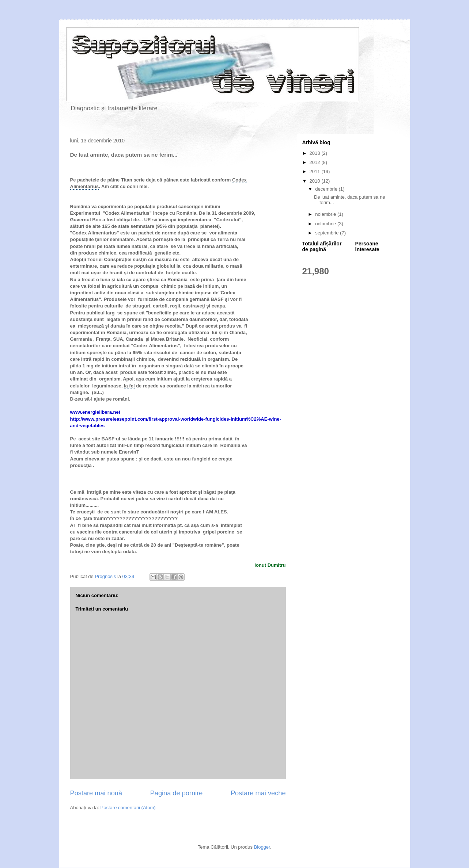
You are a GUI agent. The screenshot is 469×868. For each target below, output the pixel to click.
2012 (316, 162)
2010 (316, 181)
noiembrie (326, 214)
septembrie (328, 233)
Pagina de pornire (177, 793)
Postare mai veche (258, 793)
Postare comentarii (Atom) (128, 808)
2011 (316, 171)
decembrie (327, 189)
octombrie (326, 224)
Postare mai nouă (96, 793)
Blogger (262, 847)
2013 (316, 153)
